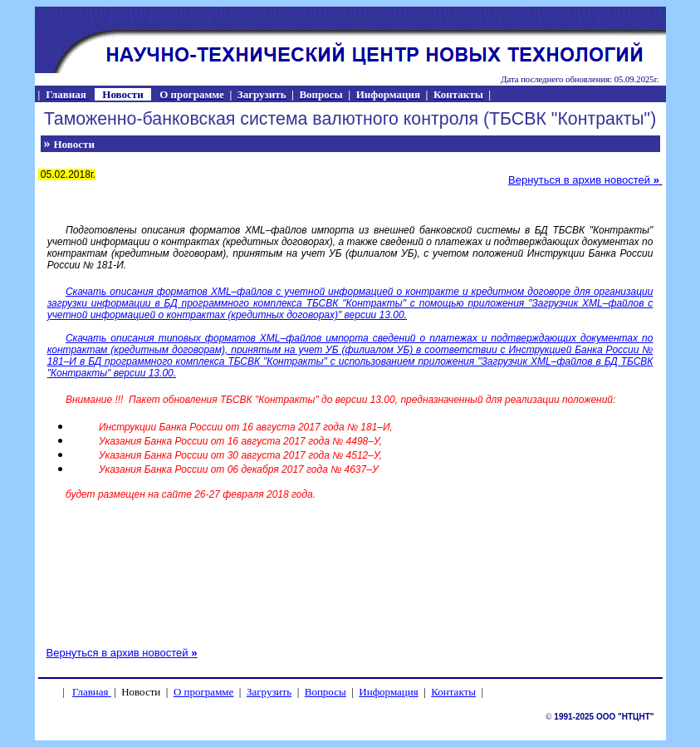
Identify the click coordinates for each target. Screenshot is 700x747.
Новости (74, 144)
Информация (388, 692)
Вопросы (326, 692)
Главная (91, 692)
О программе (203, 692)
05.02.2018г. (67, 174)
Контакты (453, 692)
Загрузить (269, 692)
